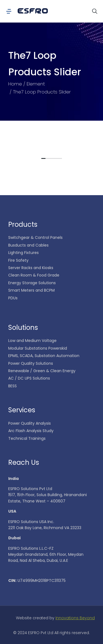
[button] (43, 160)
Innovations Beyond (75, 618)
